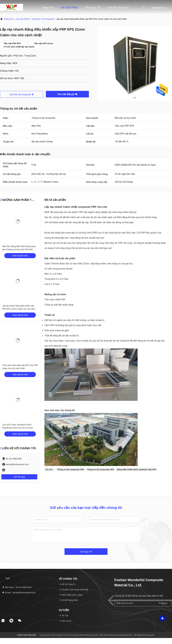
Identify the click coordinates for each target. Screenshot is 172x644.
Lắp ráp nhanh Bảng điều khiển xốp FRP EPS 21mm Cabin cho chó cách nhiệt (19, 309)
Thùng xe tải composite (43, 19)
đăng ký (163, 603)
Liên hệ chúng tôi (118, 8)
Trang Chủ (48, 8)
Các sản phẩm (69, 8)
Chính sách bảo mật (27, 635)
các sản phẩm (22, 19)
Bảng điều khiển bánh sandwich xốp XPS (136, 470)
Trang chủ (8, 19)
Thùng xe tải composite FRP (71, 470)
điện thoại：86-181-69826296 (17, 587)
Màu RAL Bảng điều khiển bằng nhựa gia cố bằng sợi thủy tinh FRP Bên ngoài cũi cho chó (19, 249)
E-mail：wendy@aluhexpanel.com (19, 593)
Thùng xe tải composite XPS (100, 470)
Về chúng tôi (93, 8)
